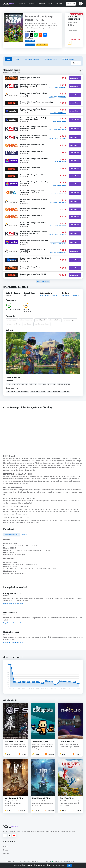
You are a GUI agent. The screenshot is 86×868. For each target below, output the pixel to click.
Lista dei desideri (75, 39)
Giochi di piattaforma (14, 324)
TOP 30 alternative (68, 59)
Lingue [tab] (24, 535)
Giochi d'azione (12, 320)
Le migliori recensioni (32, 59)
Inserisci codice (30, 45)
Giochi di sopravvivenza (42, 324)
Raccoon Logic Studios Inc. (49, 295)
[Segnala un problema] (70, 43)
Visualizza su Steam (42, 45)
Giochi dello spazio (70, 320)
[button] (81, 4)
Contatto (6, 853)
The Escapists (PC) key (40, 742)
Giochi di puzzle (41, 320)
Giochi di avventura (26, 320)
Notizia (6, 847)
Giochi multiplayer (55, 320)
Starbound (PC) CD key (67, 742)
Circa (18, 59)
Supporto (59, 4)
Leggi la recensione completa (13, 604)
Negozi (6, 850)
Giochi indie (27, 324)
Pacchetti (42, 4)
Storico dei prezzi (51, 59)
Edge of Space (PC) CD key (14, 742)
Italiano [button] (57, 862)
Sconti (50, 4)
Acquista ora (75, 78)
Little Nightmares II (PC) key (42, 798)
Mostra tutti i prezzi (43, 281)
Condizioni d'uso (68, 862)
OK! (69, 865)
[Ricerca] (71, 4)
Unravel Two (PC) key (67, 798)
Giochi (22, 4)
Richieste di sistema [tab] (12, 535)
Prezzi (8, 59)
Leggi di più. (61, 865)
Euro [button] (48, 862)
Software (32, 4)
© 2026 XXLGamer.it (23, 862)
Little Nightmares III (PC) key (15, 798)
